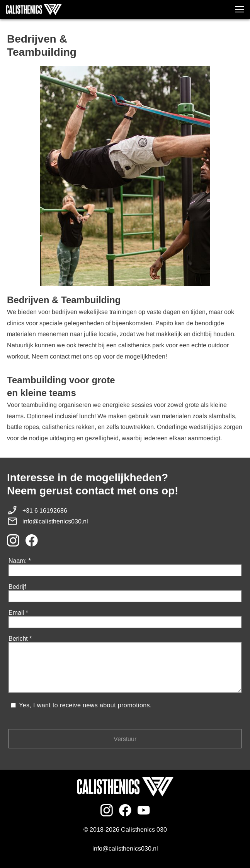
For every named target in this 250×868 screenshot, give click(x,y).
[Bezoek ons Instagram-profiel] (13, 540)
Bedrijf (17, 587)
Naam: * (20, 561)
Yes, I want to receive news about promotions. (86, 705)
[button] (240, 9)
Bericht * (20, 639)
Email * (18, 613)
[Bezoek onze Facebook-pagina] (32, 540)
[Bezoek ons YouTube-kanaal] (144, 810)
